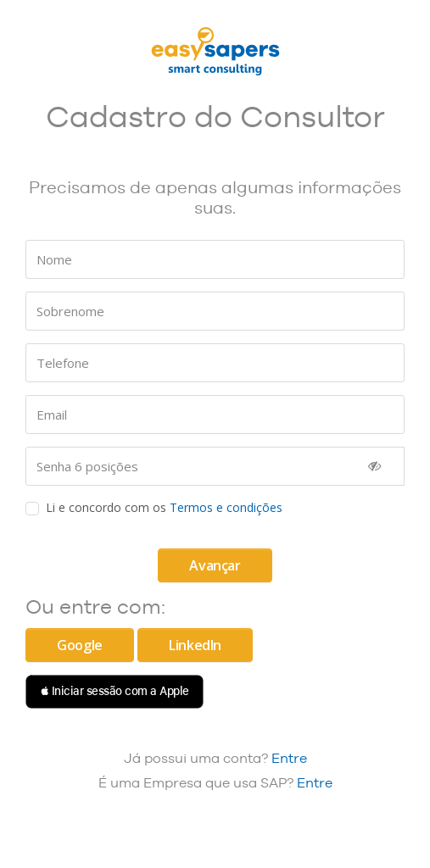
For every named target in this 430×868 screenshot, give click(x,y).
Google (80, 645)
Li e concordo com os (164, 507)
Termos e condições (226, 507)
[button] (114, 692)
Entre (289, 758)
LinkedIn (195, 645)
